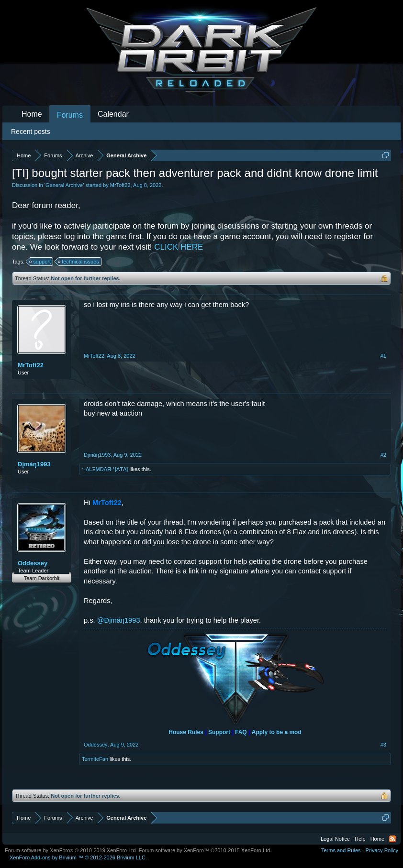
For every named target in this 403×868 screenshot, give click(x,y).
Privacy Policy (382, 850)
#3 (383, 745)
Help (360, 839)
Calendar (113, 114)
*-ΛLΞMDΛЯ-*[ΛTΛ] (105, 469)
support (40, 262)
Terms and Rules (341, 850)
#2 (383, 455)
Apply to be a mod (277, 732)
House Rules (186, 732)
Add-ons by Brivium (78, 857)
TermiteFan (95, 759)
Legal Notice (335, 839)
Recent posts (31, 132)
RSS (392, 839)
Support (219, 732)
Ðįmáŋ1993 (34, 464)
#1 (383, 356)
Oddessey (33, 563)
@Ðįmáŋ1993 (119, 620)
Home (32, 114)
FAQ (241, 732)
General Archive (64, 185)
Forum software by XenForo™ (205, 850)
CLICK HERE (179, 247)
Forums (70, 115)
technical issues (79, 262)
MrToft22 (120, 185)
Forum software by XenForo (71, 850)
